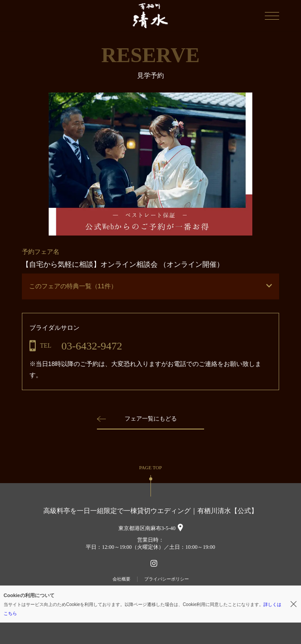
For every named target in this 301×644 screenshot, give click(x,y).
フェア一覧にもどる (151, 419)
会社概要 (121, 579)
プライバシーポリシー (167, 579)
